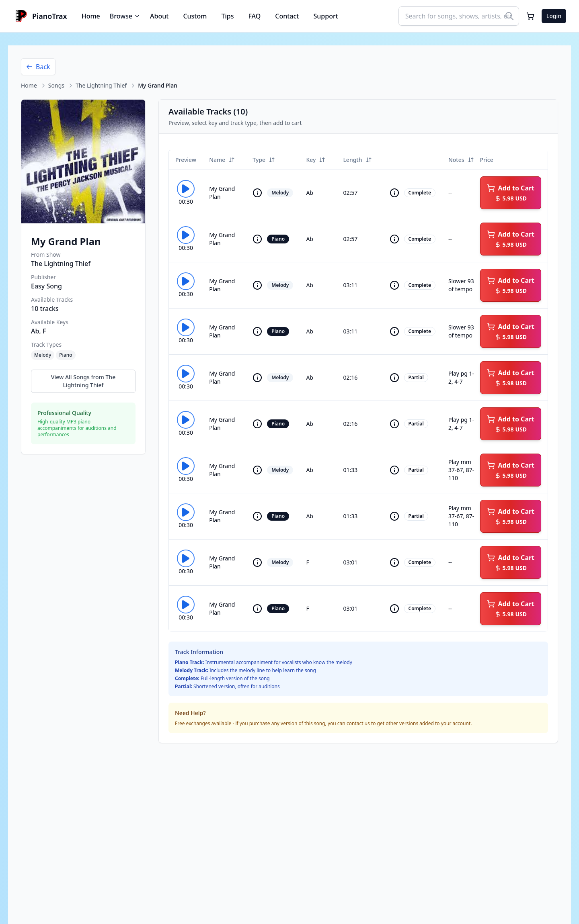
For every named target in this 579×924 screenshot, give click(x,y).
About (159, 16)
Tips (227, 16)
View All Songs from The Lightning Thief (83, 381)
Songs (56, 85)
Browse (125, 16)
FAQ (254, 16)
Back (38, 67)
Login (554, 16)
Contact (287, 16)
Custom (195, 16)
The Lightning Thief (101, 85)
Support (326, 16)
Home (91, 16)
